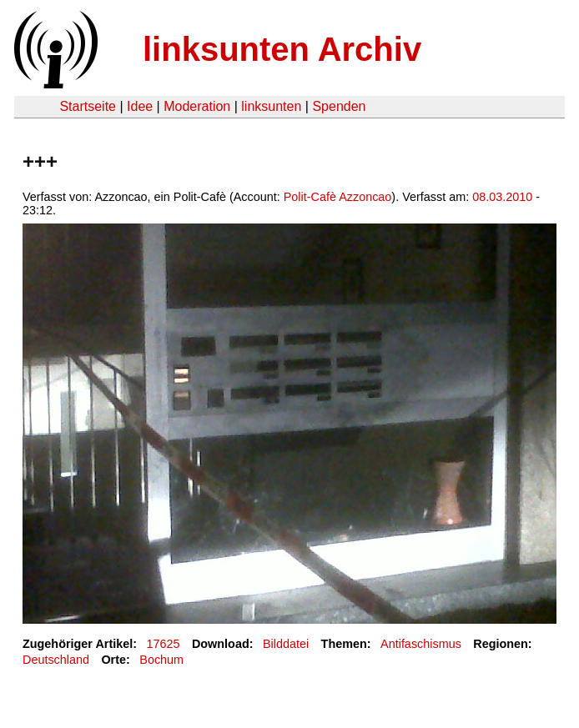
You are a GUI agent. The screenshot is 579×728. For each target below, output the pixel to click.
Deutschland (56, 660)
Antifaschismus (421, 644)
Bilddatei (286, 644)
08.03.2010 (502, 197)
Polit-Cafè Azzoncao (338, 197)
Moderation (197, 106)
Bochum (161, 660)
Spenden (339, 106)
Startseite (88, 106)
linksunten (271, 106)
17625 (164, 644)
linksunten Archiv (282, 49)
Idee (140, 106)
